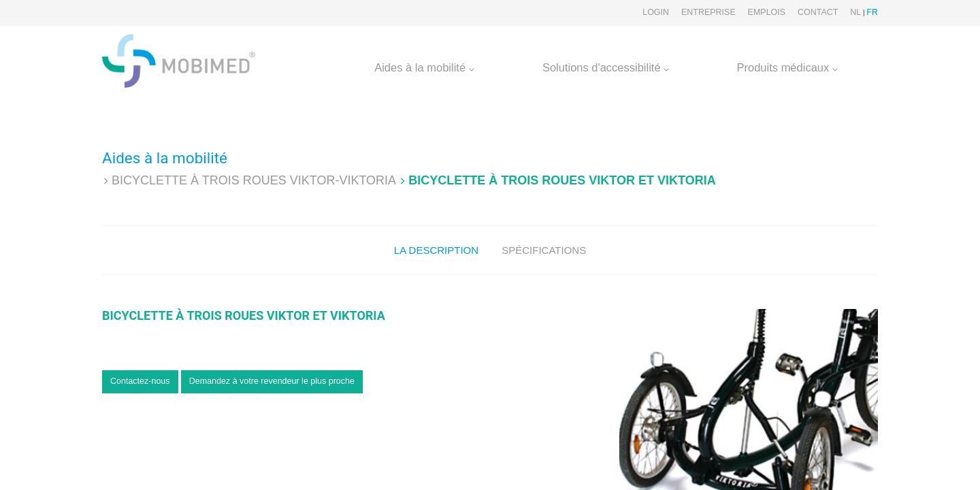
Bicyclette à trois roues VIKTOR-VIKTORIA (254, 180)
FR (872, 12)
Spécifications (544, 250)
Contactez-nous (140, 381)
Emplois (767, 12)
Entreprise (708, 12)
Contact (818, 12)
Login (656, 12)
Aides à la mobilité (424, 67)
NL (855, 12)
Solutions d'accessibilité (606, 67)
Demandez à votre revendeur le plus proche (272, 381)
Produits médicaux (787, 67)
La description (436, 250)
